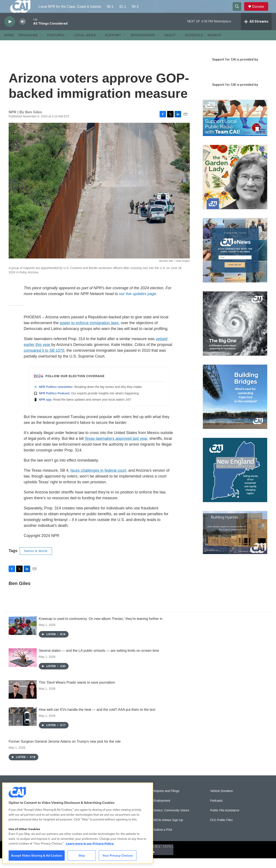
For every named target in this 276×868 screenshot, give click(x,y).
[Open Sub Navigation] (41, 45)
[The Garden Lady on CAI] (235, 187)
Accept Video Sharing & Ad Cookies (37, 856)
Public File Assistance (225, 820)
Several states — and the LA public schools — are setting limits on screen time (99, 660)
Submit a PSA (163, 839)
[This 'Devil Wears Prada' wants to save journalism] (23, 699)
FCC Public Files (221, 830)
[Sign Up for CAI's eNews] (235, 260)
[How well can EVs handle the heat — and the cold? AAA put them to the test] (23, 726)
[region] (78, 823)
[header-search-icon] (239, 11)
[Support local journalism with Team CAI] (235, 128)
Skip (82, 856)
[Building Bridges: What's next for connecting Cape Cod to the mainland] (235, 406)
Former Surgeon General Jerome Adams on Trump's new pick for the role (65, 751)
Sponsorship (143, 45)
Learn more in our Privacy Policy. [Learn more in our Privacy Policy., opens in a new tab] (90, 843)
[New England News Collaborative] (235, 480)
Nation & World (36, 561)
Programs (28, 45)
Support (113, 45)
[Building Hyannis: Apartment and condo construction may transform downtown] (235, 542)
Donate (261, 11)
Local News (85, 45)
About (170, 45)
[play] (10, 31)
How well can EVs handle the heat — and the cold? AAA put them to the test (97, 719)
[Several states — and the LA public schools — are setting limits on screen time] (23, 667)
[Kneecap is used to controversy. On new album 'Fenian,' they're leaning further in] (23, 635)
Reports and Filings (166, 801)
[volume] (23, 31)
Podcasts (216, 810)
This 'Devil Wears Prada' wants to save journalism (77, 692)
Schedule (194, 45)
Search (214, 45)
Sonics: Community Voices (171, 820)
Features (56, 45)
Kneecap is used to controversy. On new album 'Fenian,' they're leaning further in (101, 628)
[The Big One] (235, 333)
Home (9, 45)
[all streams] (256, 31)
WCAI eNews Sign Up (168, 830)
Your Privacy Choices (118, 856)
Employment (162, 810)
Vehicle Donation (222, 801)
